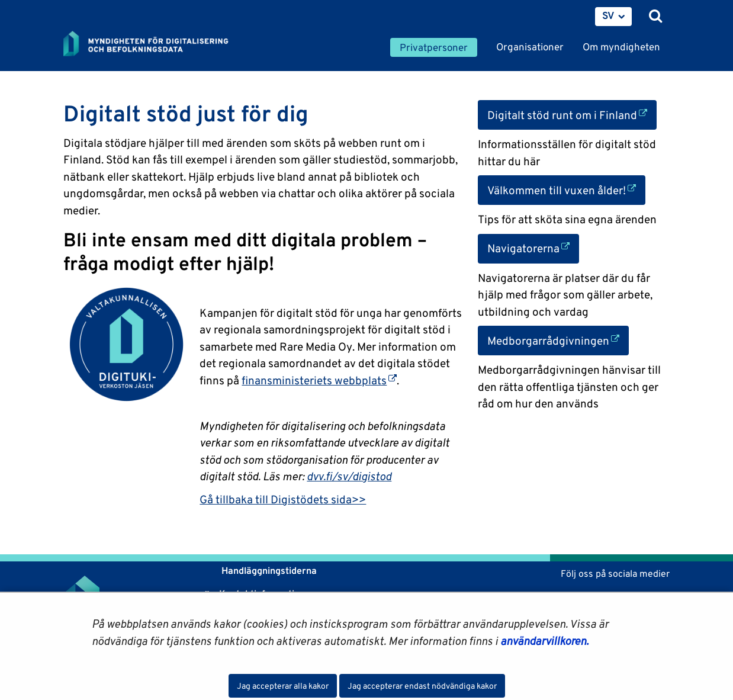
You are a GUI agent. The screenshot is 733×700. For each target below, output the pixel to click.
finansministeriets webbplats (319, 380)
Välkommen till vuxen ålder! (566, 189)
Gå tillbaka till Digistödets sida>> (283, 499)
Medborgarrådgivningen (558, 340)
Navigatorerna (533, 247)
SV (608, 15)
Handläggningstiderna (268, 571)
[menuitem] (613, 17)
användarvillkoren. (544, 641)
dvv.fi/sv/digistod (349, 476)
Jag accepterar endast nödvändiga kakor (422, 686)
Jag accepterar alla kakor (283, 686)
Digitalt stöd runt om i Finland (572, 114)
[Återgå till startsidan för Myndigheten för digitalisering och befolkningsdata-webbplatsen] (153, 44)
